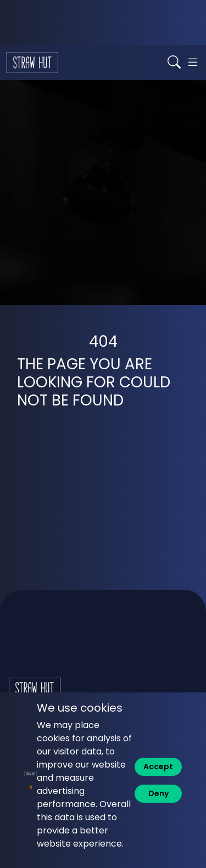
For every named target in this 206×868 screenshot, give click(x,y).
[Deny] (158, 794)
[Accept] (158, 767)
